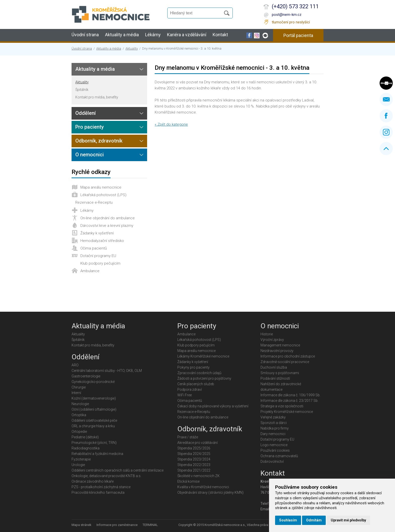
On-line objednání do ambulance (108, 218)
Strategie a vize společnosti (282, 406)
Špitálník (82, 90)
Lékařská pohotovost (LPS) (103, 195)
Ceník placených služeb (196, 384)
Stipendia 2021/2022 (194, 470)
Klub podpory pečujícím (100, 263)
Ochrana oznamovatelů (279, 456)
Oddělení (86, 113)
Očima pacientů (94, 248)
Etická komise (188, 481)
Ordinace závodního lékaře (93, 481)
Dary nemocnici (273, 434)
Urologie (78, 465)
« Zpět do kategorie (171, 124)
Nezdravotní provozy (277, 351)
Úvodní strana (85, 35)
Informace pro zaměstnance (117, 525)
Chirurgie (79, 387)
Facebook (386, 116)
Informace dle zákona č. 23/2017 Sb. (289, 401)
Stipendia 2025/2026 (194, 448)
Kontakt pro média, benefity (97, 97)
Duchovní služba (274, 367)
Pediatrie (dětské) (85, 437)
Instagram (386, 132)
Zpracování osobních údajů (199, 373)
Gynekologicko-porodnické (93, 382)
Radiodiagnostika (86, 448)
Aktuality (132, 48)
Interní (76, 393)
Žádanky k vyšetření (97, 233)
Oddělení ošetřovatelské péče (94, 420)
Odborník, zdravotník (99, 141)
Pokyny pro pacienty (193, 367)
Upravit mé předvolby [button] (348, 520)
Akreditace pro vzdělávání (197, 443)
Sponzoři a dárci (274, 423)
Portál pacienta (298, 35)
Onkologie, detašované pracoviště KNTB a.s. (106, 476)
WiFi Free (185, 395)
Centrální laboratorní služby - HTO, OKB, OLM (107, 371)
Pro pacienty (90, 127)
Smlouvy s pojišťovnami (280, 373)
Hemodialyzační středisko (102, 241)
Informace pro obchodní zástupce (288, 356)
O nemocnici (90, 155)
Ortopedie (79, 432)
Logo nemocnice (274, 445)
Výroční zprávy (272, 340)
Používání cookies (275, 450)
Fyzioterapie (81, 459)
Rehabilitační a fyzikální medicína (97, 454)
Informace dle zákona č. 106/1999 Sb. (290, 395)
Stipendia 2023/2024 (194, 459)
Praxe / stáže (188, 437)
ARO (75, 365)
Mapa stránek (81, 525)
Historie (267, 334)
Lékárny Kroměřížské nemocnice (203, 356)
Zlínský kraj (386, 83)
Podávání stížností (275, 378)
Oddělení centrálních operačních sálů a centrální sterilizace (118, 470)
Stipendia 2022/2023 (194, 465)
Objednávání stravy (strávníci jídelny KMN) (210, 492)
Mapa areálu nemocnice (101, 187)
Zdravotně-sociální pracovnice (285, 362)
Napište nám (386, 99)
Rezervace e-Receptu (94, 202)
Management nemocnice (280, 345)
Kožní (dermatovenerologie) (94, 398)
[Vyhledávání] (196, 13)
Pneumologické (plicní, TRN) (94, 443)
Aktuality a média (122, 35)
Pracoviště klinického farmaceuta (98, 492)
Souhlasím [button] (288, 520)
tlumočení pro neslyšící (291, 22)
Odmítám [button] (314, 520)
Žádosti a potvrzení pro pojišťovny (204, 378)
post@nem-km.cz (287, 15)
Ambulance (90, 271)
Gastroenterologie (86, 376)
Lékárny (153, 35)
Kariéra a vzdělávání (187, 35)
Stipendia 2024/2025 (194, 454)
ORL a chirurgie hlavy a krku (93, 426)
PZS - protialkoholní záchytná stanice (101, 487)
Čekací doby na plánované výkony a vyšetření (213, 406)
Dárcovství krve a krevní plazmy (107, 226)
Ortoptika (79, 415)
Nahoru (386, 149)
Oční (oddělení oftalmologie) (94, 409)
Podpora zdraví (190, 389)
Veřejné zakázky (273, 417)
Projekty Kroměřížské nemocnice (287, 412)
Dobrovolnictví (272, 462)
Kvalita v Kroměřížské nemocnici (203, 487)
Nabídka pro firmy (275, 428)
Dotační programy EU (98, 256)
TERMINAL (150, 525)
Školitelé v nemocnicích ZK (199, 476)
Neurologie (80, 404)
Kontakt (220, 35)
